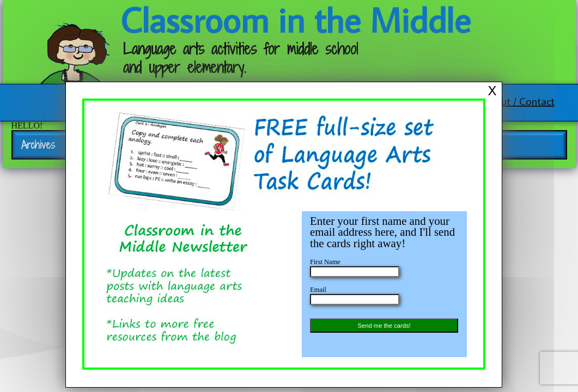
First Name (325, 262)
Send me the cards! (384, 326)
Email (318, 290)
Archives (38, 145)
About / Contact (519, 101)
